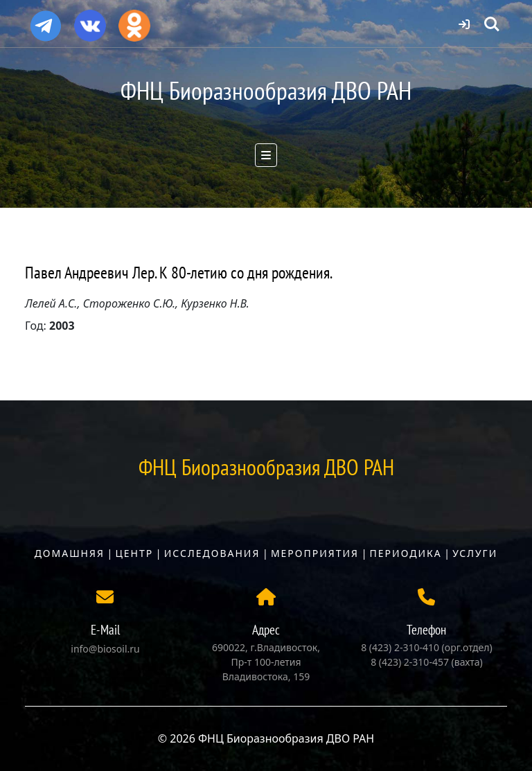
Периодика (406, 553)
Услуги (475, 553)
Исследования (212, 553)
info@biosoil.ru (105, 649)
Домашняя (70, 553)
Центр (134, 553)
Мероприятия (315, 553)
